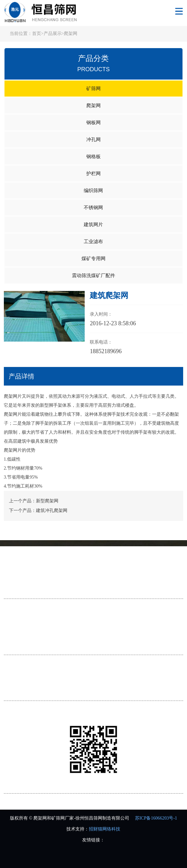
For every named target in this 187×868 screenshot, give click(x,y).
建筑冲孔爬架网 (52, 511)
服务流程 (58, 580)
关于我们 (17, 564)
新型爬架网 (47, 501)
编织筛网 (93, 191)
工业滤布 (93, 242)
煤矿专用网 (93, 259)
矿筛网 (93, 89)
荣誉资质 (102, 580)
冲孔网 (93, 140)
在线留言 (147, 580)
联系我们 (13, 590)
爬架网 (71, 34)
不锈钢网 (93, 208)
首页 (37, 34)
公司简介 (13, 580)
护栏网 (93, 174)
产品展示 (53, 34)
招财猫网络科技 (105, 829)
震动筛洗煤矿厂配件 (93, 276)
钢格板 (93, 157)
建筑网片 (93, 225)
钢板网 (93, 123)
